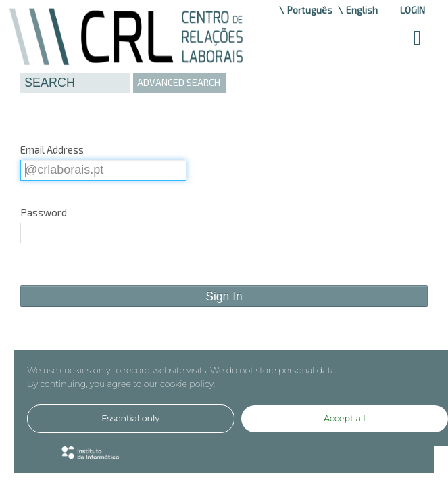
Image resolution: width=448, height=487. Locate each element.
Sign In (224, 296)
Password (44, 212)
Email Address (52, 149)
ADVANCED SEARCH (179, 82)
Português (310, 10)
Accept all (345, 418)
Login (413, 10)
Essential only (130, 418)
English (362, 10)
